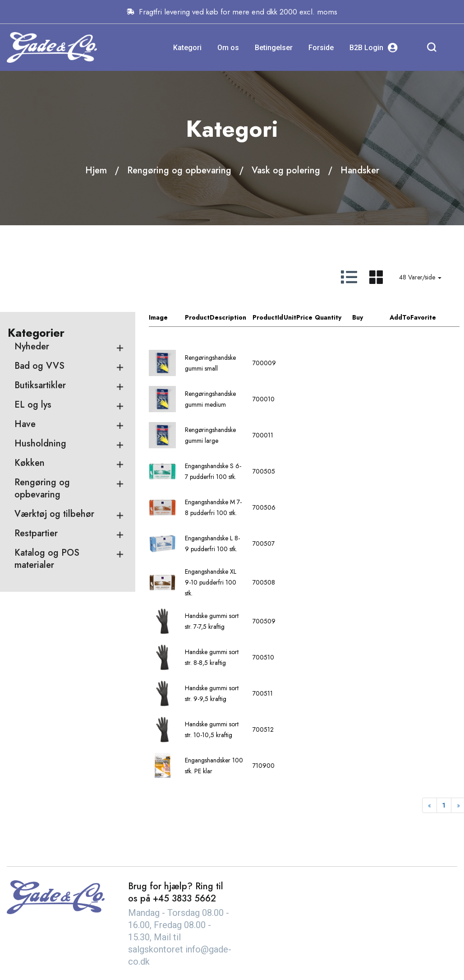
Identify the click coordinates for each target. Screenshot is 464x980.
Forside (321, 48)
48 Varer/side (420, 277)
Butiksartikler (40, 385)
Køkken (30, 463)
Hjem (96, 170)
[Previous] (430, 805)
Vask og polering (286, 170)
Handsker (360, 170)
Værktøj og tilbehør (54, 514)
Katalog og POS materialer (47, 559)
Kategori (187, 48)
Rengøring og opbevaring (179, 170)
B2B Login (374, 48)
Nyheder (32, 346)
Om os (228, 48)
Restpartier (36, 533)
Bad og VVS (39, 366)
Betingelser (274, 48)
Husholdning (40, 444)
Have (25, 424)
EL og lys (33, 405)
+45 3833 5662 (184, 899)
